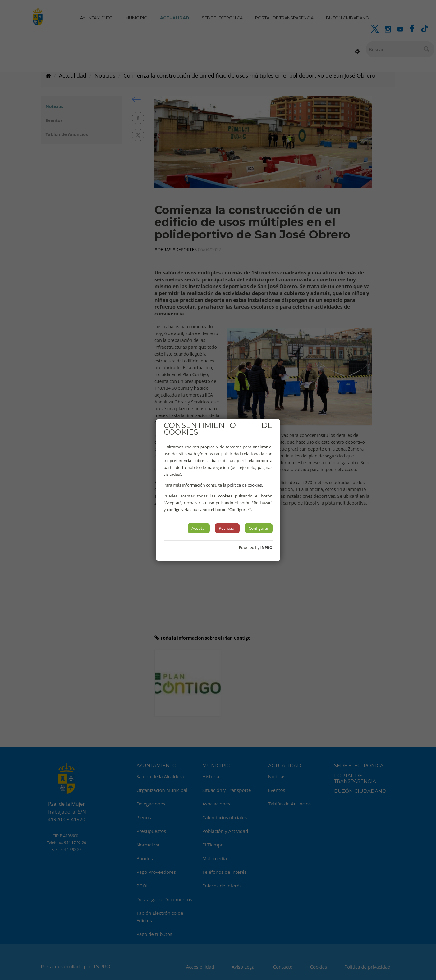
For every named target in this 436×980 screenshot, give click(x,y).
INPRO (266, 548)
